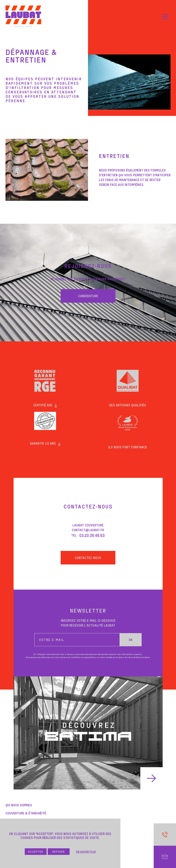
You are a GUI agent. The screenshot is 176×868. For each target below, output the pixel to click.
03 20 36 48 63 (92, 535)
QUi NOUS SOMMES (19, 805)
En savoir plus (86, 852)
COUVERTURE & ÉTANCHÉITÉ (26, 813)
